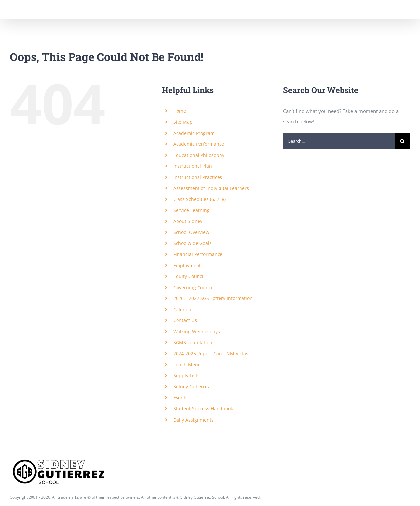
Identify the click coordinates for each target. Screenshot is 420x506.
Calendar (183, 309)
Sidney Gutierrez (192, 387)
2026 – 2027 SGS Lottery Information (213, 298)
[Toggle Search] (382, 9)
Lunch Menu (187, 365)
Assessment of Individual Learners (211, 188)
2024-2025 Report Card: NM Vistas (211, 353)
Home (180, 111)
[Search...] (339, 141)
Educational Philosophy (199, 155)
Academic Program (194, 133)
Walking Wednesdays (197, 331)
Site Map (183, 122)
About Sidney (188, 221)
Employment (187, 265)
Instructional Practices (198, 177)
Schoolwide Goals (192, 243)
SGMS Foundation (193, 343)
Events (180, 397)
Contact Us (185, 320)
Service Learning (191, 210)
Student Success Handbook (203, 409)
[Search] (402, 141)
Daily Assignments (193, 420)
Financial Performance (198, 254)
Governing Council (193, 287)
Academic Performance (199, 144)
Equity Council (189, 276)
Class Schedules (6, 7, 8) (199, 199)
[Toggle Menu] (405, 10)
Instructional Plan (193, 166)
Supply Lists (186, 375)
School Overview (191, 232)
